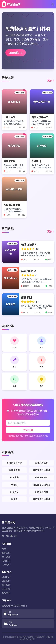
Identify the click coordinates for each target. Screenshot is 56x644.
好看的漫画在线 (14, 463)
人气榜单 (6, 564)
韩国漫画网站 (42, 477)
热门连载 (6, 557)
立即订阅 (28, 430)
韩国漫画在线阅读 (42, 470)
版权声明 (6, 593)
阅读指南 (6, 577)
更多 (51, 80)
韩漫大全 (14, 477)
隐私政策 (6, 585)
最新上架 (6, 553)
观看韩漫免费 (42, 463)
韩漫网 (14, 485)
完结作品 (6, 561)
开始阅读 (16, 53)
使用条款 (6, 589)
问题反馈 (6, 581)
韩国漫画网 (14, 470)
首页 (4, 549)
